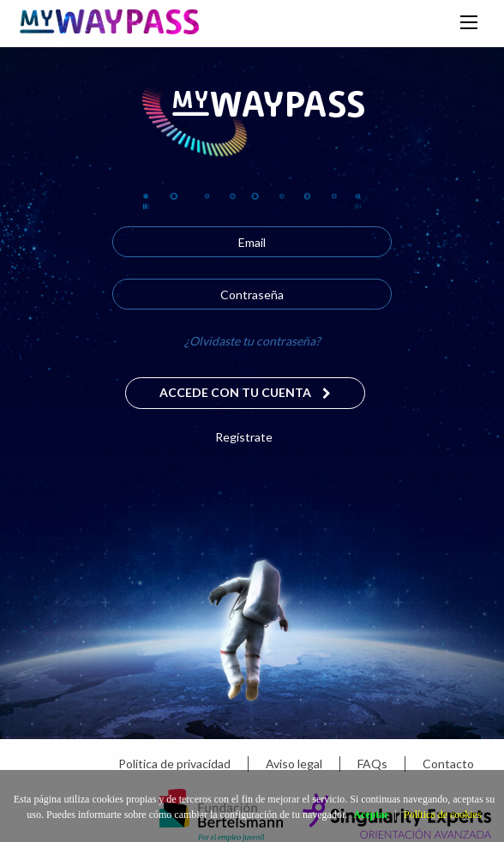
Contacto (448, 764)
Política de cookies (443, 815)
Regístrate (244, 437)
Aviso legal (294, 764)
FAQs (372, 764)
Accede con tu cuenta (245, 392)
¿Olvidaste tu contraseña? (252, 341)
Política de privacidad (174, 764)
